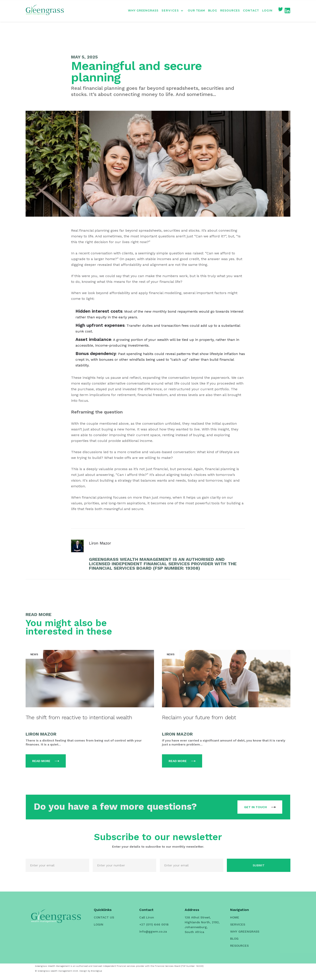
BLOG (213, 10)
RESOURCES (230, 10)
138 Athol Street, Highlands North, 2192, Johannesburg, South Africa (202, 925)
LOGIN (267, 10)
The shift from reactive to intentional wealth (79, 717)
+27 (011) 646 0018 (154, 924)
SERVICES (238, 924)
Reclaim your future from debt (199, 717)
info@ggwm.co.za (153, 931)
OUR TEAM (196, 10)
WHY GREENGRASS (143, 10)
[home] (45, 11)
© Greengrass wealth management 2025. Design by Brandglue (68, 971)
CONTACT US (104, 917)
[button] (175, 11)
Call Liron (147, 917)
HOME (235, 917)
